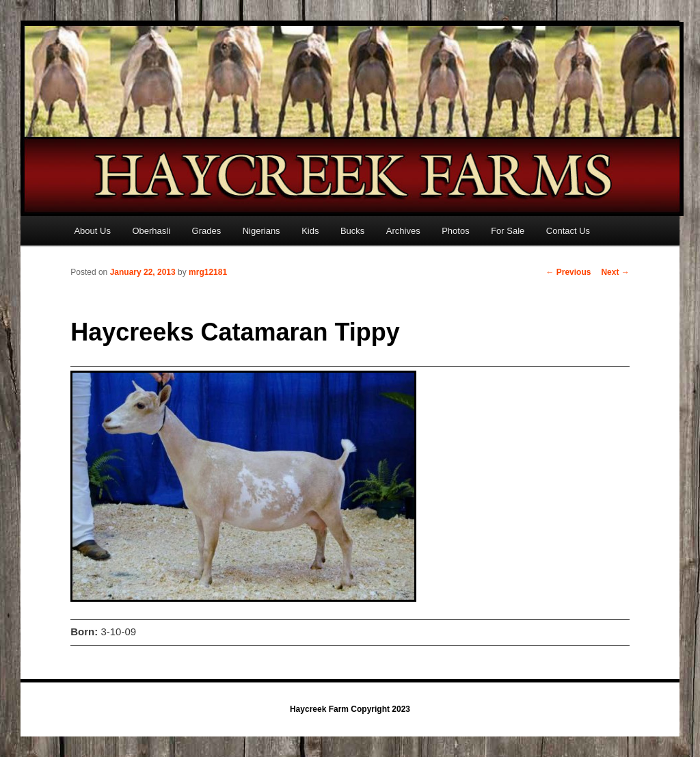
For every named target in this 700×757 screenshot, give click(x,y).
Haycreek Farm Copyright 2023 (350, 709)
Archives (403, 231)
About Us (92, 231)
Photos (455, 231)
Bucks (352, 231)
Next (615, 272)
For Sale (508, 231)
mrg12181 (208, 272)
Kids (310, 231)
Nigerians (261, 231)
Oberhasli (151, 231)
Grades (207, 231)
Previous (568, 272)
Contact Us (568, 231)
